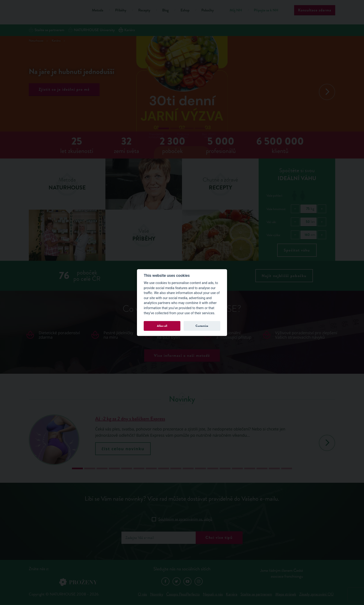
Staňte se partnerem (47, 30)
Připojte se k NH (266, 10)
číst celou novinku (123, 449)
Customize (202, 326)
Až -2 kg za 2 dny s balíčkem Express (130, 419)
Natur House (54, 11)
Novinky (157, 594)
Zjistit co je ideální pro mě (64, 89)
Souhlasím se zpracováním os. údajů (185, 519)
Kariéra (127, 30)
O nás (142, 594)
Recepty (144, 10)
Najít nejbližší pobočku (284, 276)
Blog (165, 10)
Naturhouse (36, 41)
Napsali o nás (213, 594)
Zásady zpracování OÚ (316, 594)
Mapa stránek (286, 594)
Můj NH (236, 10)
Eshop (185, 10)
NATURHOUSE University (91, 30)
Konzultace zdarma (315, 10)
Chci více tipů (219, 537)
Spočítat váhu (297, 250)
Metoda (98, 10)
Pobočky (208, 10)
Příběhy (121, 10)
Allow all (162, 326)
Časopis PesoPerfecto (183, 594)
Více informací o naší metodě (182, 355)
